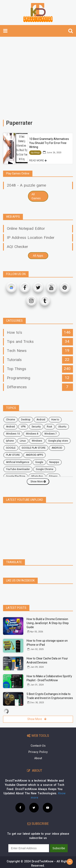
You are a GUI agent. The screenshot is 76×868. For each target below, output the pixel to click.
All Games (36, 196)
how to (55, 420)
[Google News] (11, 287)
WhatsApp (37, 476)
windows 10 (13, 434)
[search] (71, 31)
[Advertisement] (38, 76)
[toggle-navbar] (5, 31)
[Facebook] (25, 287)
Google (39, 462)
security (36, 427)
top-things (35, 153)
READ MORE (38, 161)
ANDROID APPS (34, 455)
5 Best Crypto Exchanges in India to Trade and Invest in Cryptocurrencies (50, 696)
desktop (26, 420)
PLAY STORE (13, 455)
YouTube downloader (18, 469)
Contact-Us (38, 746)
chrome (11, 420)
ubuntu (62, 427)
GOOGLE (11, 448)
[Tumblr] (45, 301)
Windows (37, 441)
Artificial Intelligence (18, 462)
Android (10, 427)
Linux (23, 441)
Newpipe (54, 462)
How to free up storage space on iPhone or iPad (47, 643)
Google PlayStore (16, 476)
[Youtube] (51, 287)
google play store (58, 441)
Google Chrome (45, 469)
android (41, 420)
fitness (53, 476)
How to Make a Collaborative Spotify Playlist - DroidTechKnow (49, 678)
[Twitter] (38, 287)
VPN (23, 427)
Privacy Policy (38, 752)
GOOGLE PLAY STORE (34, 448)
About (38, 758)
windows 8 (32, 434)
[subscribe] (29, 848)
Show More (38, 482)
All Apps (38, 256)
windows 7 (51, 434)
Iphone (10, 441)
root (49, 427)
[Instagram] (31, 301)
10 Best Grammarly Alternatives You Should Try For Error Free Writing (49, 143)
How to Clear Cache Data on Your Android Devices (47, 661)
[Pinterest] (65, 287)
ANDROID (57, 448)
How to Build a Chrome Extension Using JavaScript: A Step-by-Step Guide (48, 623)
